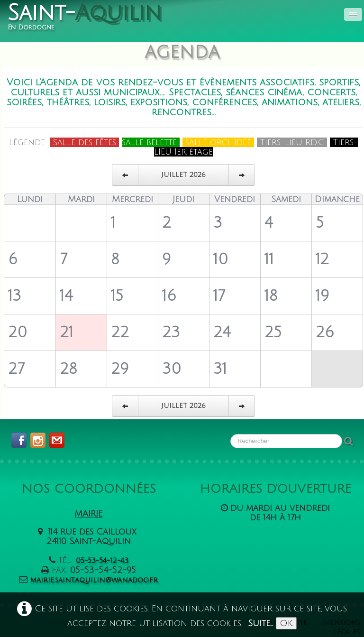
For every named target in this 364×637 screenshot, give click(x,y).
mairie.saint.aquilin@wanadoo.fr (94, 580)
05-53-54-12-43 (102, 561)
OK (286, 623)
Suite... (260, 623)
